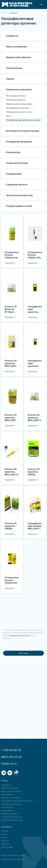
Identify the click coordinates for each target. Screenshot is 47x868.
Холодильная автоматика (11, 804)
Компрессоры (12, 152)
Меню (41, 4)
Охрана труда (7, 847)
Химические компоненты (11, 798)
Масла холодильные (9, 788)
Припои (9, 79)
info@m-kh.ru (9, 764)
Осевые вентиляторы (16, 163)
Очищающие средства (16, 100)
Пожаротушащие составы (18, 206)
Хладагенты (6, 785)
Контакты (5, 841)
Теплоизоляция (13, 68)
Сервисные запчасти (10, 814)
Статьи (4, 837)
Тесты (9, 116)
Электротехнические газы (19, 195)
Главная (4, 13)
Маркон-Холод (18, 855)
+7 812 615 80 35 (11, 750)
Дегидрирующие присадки (18, 108)
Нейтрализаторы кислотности (19, 112)
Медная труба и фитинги (11, 791)
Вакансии (5, 844)
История (5, 831)
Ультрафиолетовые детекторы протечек (23, 120)
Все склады (24, 653)
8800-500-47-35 (11, 757)
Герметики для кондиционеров (19, 104)
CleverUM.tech (18, 859)
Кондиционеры (13, 174)
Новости (5, 834)
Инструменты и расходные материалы (17, 801)
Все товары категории (16, 96)
